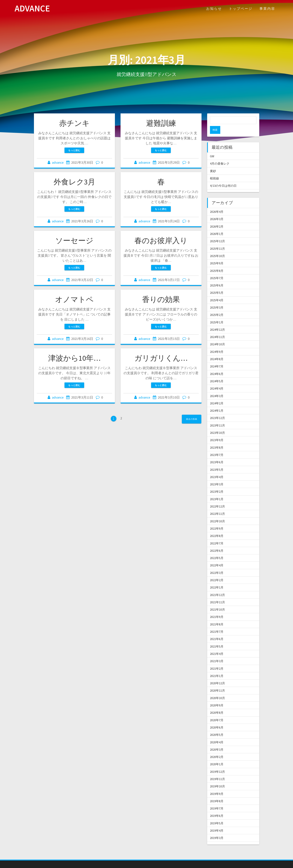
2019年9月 (217, 786)
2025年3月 (217, 300)
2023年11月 (217, 418)
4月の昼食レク (220, 156)
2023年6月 (217, 454)
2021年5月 (217, 639)
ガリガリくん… (161, 358)
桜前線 (214, 170)
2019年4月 (217, 823)
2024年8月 (217, 351)
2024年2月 (217, 395)
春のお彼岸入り (161, 241)
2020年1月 (217, 756)
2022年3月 (217, 565)
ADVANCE (32, 9)
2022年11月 (217, 506)
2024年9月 (217, 344)
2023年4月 (217, 469)
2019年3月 (217, 830)
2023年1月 (217, 491)
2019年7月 (217, 801)
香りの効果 (161, 299)
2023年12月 (217, 410)
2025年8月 (217, 263)
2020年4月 (217, 734)
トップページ (241, 9)
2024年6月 (217, 366)
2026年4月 (217, 204)
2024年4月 (217, 381)
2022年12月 (217, 498)
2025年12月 (217, 233)
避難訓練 (161, 123)
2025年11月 (217, 241)
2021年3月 (217, 653)
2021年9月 (217, 609)
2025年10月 (217, 248)
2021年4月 (217, 646)
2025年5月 (217, 285)
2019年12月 (217, 764)
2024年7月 (217, 358)
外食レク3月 (74, 182)
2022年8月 (217, 528)
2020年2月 (217, 749)
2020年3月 (217, 742)
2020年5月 (217, 727)
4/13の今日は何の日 (223, 178)
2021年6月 (217, 631)
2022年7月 (217, 535)
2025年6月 (217, 277)
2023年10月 (217, 425)
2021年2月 (217, 661)
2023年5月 (217, 462)
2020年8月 (217, 705)
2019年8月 (217, 793)
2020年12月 (217, 675)
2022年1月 (217, 579)
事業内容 (267, 9)
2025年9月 (217, 255)
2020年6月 (217, 720)
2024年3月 (217, 388)
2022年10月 (217, 513)
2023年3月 (217, 476)
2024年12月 (217, 322)
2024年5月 (217, 373)
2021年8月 (217, 616)
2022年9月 (217, 521)
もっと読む (74, 150)
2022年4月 (217, 557)
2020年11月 (217, 683)
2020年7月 (217, 712)
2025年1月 (217, 314)
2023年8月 (217, 440)
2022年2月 (217, 572)
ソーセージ (74, 241)
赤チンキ (74, 123)
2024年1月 (217, 403)
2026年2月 (217, 219)
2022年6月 (217, 543)
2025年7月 (217, 270)
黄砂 (213, 163)
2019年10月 (217, 778)
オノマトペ (74, 299)
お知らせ (214, 9)
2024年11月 (217, 329)
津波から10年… (74, 358)
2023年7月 (217, 447)
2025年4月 (217, 292)
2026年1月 (217, 226)
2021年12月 (217, 587)
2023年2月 (217, 484)
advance (58, 162)
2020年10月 (217, 690)
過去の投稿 (192, 419)
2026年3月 (217, 211)
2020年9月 (217, 697)
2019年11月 (217, 771)
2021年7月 (217, 624)
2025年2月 (217, 307)
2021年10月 (217, 602)
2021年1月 (217, 668)
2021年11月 (217, 594)
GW (212, 148)
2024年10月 (217, 336)
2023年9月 (217, 432)
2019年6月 (217, 808)
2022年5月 (217, 550)
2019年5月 (217, 815)
